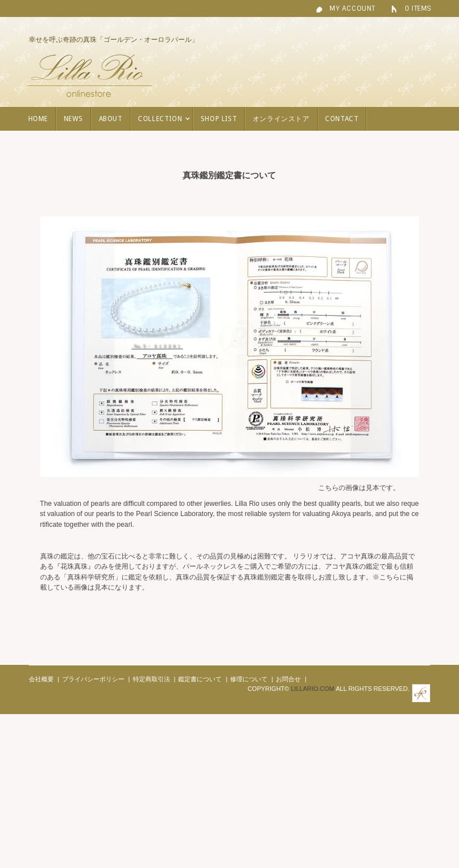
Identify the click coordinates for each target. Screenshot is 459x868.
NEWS (73, 119)
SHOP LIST (219, 119)
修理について (249, 679)
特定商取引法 (151, 679)
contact (342, 119)
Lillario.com (312, 689)
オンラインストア (281, 119)
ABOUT (111, 119)
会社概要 (41, 679)
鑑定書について (200, 679)
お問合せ (288, 679)
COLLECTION (164, 119)
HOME (38, 119)
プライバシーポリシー (93, 679)
